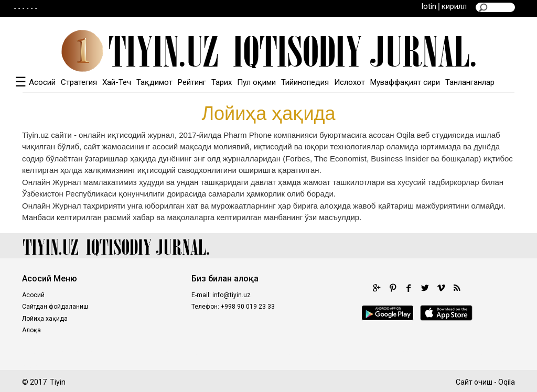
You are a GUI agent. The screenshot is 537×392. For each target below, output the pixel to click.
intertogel (378, 352)
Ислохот (350, 82)
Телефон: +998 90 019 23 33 (233, 307)
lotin (429, 6)
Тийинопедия (305, 82)
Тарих (222, 82)
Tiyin (58, 382)
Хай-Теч (117, 82)
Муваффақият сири (405, 82)
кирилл (454, 6)
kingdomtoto (216, 352)
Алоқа (31, 330)
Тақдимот (154, 82)
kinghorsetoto (125, 352)
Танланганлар (470, 82)
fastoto (414, 352)
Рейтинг (192, 82)
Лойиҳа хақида (45, 319)
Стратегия (79, 82)
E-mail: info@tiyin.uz (221, 295)
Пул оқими (256, 82)
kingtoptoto (336, 352)
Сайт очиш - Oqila (485, 382)
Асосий (42, 82)
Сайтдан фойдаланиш (55, 307)
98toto (298, 352)
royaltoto (171, 352)
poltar (85, 352)
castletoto (262, 352)
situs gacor (453, 352)
